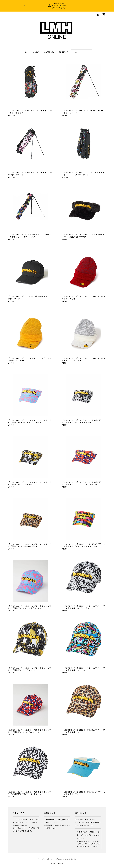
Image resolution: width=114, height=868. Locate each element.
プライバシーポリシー (45, 859)
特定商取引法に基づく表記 (67, 859)
